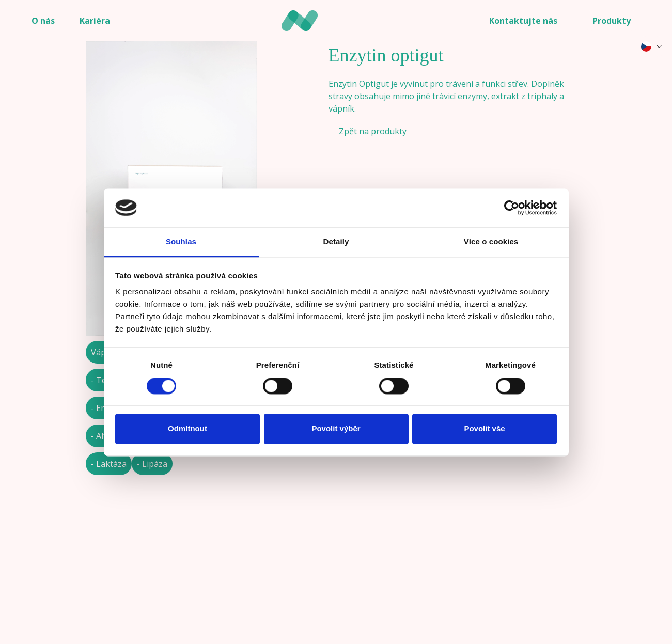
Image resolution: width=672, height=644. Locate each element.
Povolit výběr (336, 429)
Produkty (612, 21)
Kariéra (95, 21)
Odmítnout (187, 429)
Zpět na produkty (373, 131)
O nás (43, 21)
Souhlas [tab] (181, 242)
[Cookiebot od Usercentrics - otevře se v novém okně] (512, 208)
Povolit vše (484, 429)
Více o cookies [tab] (491, 242)
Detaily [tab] (336, 242)
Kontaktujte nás (523, 21)
